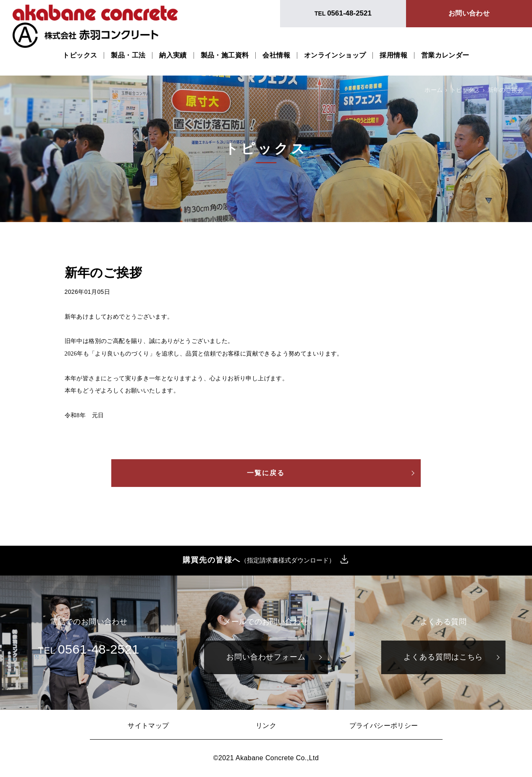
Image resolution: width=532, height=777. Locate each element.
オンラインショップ (335, 55)
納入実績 (173, 55)
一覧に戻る (266, 473)
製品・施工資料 (225, 55)
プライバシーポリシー (384, 726)
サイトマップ (148, 726)
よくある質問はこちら (443, 657)
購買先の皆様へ (259, 560)
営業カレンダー (445, 55)
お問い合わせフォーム (266, 657)
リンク (266, 726)
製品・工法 (128, 55)
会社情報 (276, 55)
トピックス (80, 55)
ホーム (434, 90)
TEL (343, 13)
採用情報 (393, 55)
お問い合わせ (469, 13)
